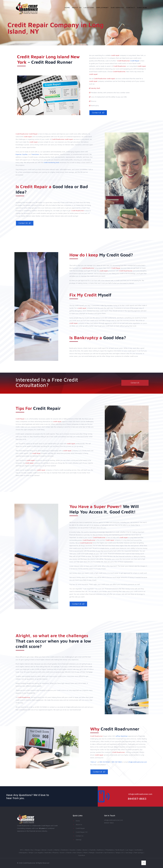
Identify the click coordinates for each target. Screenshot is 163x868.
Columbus (82, 855)
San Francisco (109, 853)
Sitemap (79, 840)
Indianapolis (23, 853)
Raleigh (92, 853)
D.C (123, 853)
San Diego (129, 853)
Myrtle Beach (120, 850)
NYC (22, 850)
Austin (50, 850)
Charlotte (92, 850)
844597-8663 (109, 823)
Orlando (69, 853)
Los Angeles (39, 853)
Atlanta (57, 850)
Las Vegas (129, 850)
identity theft (96, 88)
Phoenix (55, 853)
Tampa (118, 853)
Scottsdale (138, 850)
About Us (79, 824)
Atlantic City (29, 850)
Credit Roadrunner (124, 61)
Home (78, 821)
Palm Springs (139, 853)
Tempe (31, 853)
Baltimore (101, 850)
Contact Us (80, 836)
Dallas (79, 850)
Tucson (62, 853)
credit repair (115, 55)
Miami (86, 853)
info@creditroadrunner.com (114, 820)
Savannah (99, 853)
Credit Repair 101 (82, 832)
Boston (85, 850)
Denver (44, 850)
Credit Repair (135, 61)
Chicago (37, 850)
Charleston (64, 850)
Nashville (48, 853)
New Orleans (78, 853)
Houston (73, 850)
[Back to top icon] (144, 863)
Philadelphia (110, 850)
